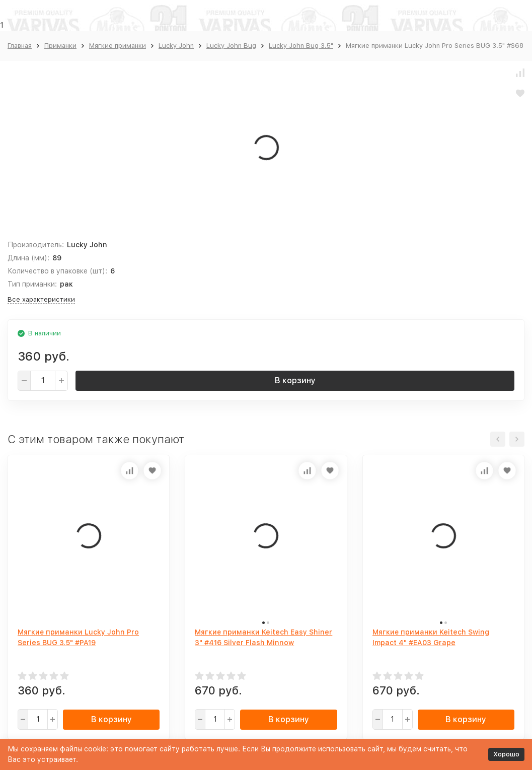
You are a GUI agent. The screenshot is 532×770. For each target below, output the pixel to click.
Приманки (60, 46)
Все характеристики (41, 299)
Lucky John (176, 46)
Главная (20, 46)
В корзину (295, 380)
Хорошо (506, 754)
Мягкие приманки (118, 46)
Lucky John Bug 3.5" (301, 46)
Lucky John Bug (231, 46)
